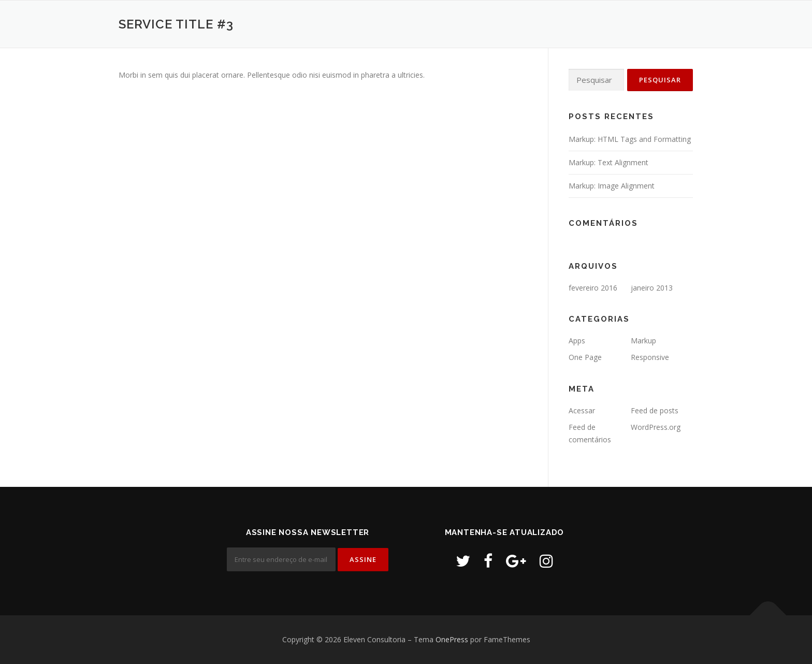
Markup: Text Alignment (608, 162)
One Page (585, 357)
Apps (577, 341)
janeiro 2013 (652, 288)
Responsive (650, 357)
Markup (643, 341)
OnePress (452, 639)
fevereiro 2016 (593, 288)
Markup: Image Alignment (612, 186)
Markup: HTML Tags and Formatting (630, 139)
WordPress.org (656, 427)
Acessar (582, 410)
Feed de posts (655, 410)
